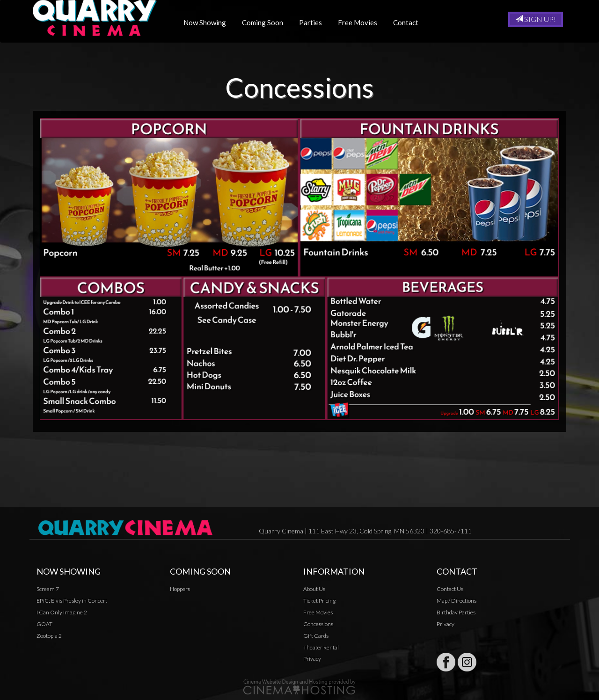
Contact (409, 22)
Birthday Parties (456, 612)
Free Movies (361, 22)
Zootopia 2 (49, 636)
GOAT (44, 624)
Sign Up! (536, 19)
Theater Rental (321, 647)
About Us (314, 589)
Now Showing (208, 22)
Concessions (318, 624)
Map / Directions (457, 601)
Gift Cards (316, 636)
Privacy (312, 659)
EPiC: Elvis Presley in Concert (72, 601)
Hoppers (180, 589)
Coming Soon (266, 22)
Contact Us (450, 589)
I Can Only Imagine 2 (62, 612)
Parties (314, 22)
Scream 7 (48, 589)
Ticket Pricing (319, 601)
